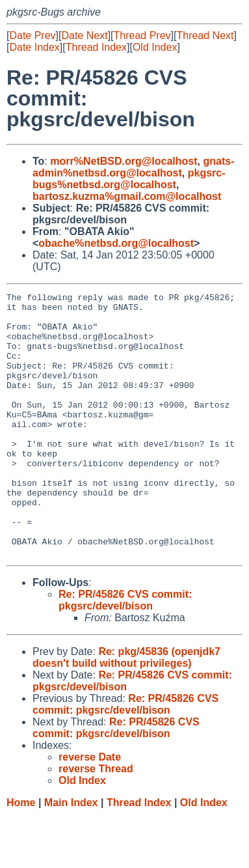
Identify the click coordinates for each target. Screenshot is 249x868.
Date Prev (32, 35)
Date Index (34, 47)
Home (21, 855)
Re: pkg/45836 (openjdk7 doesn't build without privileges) (126, 710)
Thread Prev (142, 35)
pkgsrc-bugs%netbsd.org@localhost (129, 179)
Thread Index (96, 47)
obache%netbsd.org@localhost (116, 243)
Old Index (155, 47)
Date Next (84, 35)
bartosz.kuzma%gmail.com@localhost (127, 196)
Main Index (71, 855)
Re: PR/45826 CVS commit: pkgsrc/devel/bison (125, 653)
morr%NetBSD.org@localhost (124, 161)
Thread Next (205, 35)
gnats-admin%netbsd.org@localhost (133, 167)
